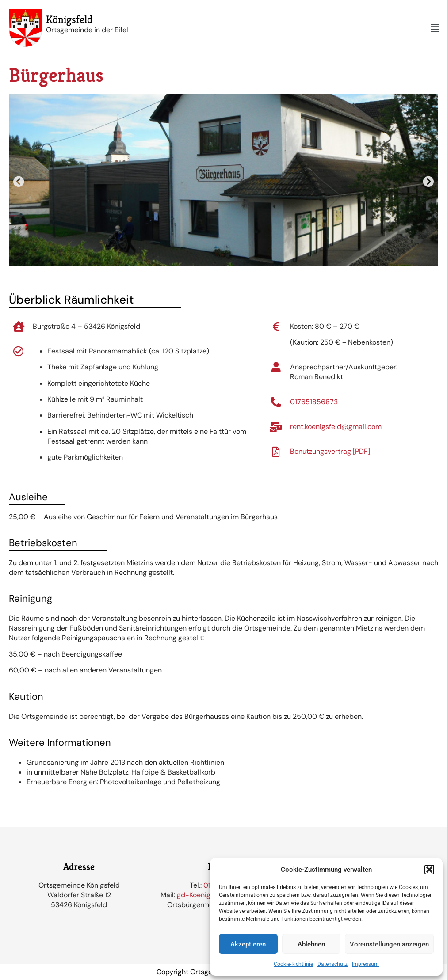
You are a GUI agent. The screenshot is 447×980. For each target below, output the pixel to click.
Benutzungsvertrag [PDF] (331, 451)
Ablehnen (311, 944)
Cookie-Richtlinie (293, 964)
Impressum (365, 964)
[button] (429, 870)
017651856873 (315, 402)
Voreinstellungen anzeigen (389, 944)
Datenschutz (332, 964)
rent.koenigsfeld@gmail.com (337, 427)
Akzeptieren (248, 944)
